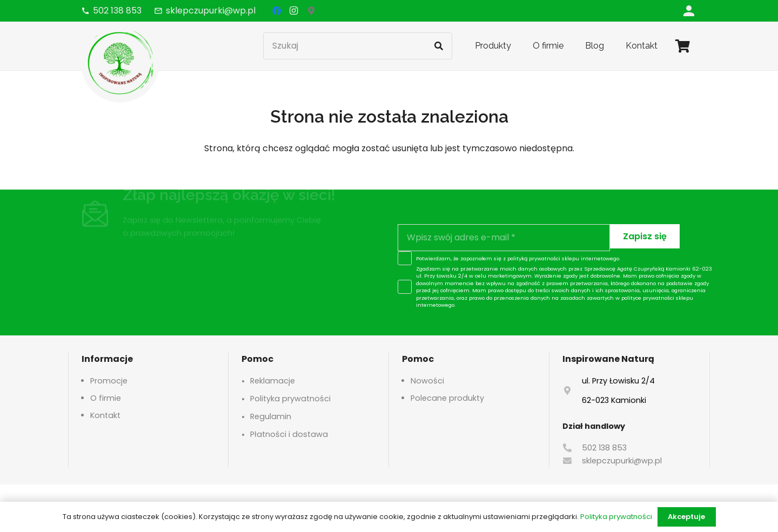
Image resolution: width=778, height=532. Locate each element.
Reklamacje (273, 381)
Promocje (109, 381)
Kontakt (105, 415)
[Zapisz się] (645, 236)
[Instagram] (294, 11)
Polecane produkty (447, 398)
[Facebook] (277, 11)
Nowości (427, 381)
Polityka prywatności (290, 399)
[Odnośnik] (689, 11)
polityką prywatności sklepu (543, 258)
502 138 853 (604, 448)
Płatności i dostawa (289, 434)
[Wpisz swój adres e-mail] (504, 238)
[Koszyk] (683, 46)
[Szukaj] (358, 46)
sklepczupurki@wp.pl (622, 461)
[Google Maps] (311, 11)
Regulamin (271, 416)
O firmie (106, 398)
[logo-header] (120, 62)
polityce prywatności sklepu (657, 298)
